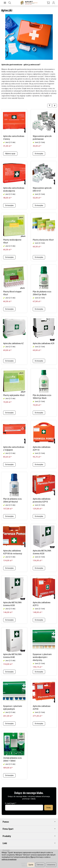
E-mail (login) (10, 803)
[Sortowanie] (55, 106)
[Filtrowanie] (50, 106)
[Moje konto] (52, 3)
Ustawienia (51, 865)
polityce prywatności (9, 859)
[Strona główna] (29, 3)
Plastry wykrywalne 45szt (14, 395)
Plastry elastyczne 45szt (43, 240)
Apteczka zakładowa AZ (13, 343)
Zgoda (31, 865)
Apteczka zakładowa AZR (43, 343)
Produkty (29, 836)
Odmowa (40, 865)
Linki (29, 843)
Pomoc (29, 822)
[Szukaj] (11, 3)
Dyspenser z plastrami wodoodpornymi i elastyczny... (42, 657)
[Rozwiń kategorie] (5, 3)
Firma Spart (29, 829)
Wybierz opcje (10, 154)
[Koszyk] (45, 3)
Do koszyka (39, 154)
